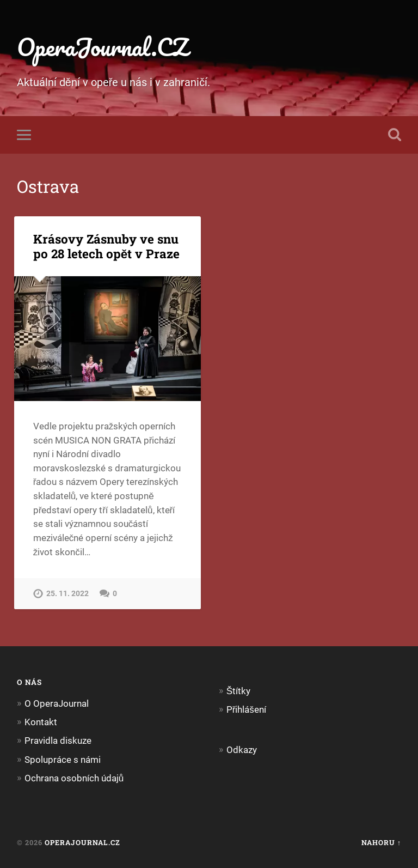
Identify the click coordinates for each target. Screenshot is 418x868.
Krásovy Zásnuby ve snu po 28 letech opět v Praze (107, 246)
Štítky (238, 691)
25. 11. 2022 (67, 594)
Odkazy (242, 750)
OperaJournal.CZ (103, 47)
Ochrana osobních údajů (74, 778)
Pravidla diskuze (58, 740)
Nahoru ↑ (381, 842)
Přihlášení (246, 709)
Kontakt (41, 722)
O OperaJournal (57, 703)
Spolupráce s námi (63, 760)
